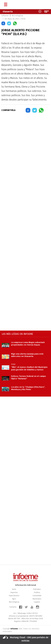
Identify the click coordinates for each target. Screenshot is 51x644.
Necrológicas (14, 602)
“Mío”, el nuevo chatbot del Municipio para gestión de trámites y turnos (29, 368)
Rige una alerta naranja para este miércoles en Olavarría (27, 355)
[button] (3, 24)
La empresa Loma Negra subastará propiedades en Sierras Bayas (28, 344)
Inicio (14, 589)
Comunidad (37, 596)
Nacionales (37, 599)
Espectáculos (14, 596)
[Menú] (6, 3)
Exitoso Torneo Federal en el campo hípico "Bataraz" (29, 377)
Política (37, 592)
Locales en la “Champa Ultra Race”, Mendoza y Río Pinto (28, 388)
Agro (14, 599)
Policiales (37, 589)
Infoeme (5, 16)
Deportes (14, 592)
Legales (37, 602)
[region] (26, 139)
